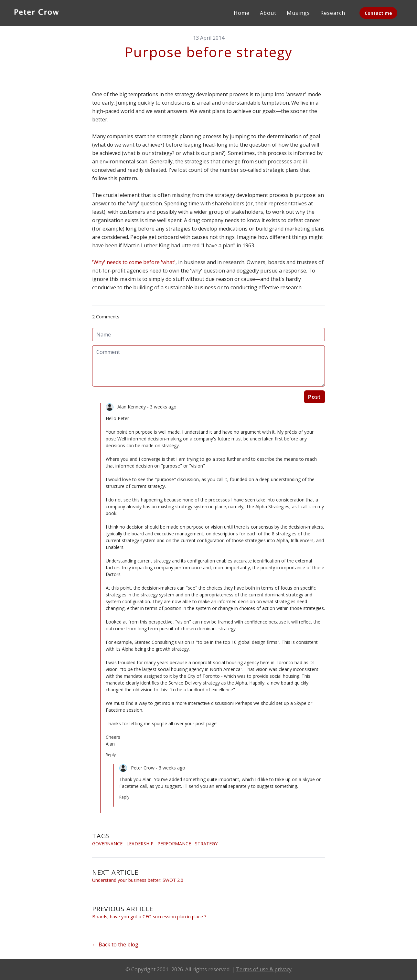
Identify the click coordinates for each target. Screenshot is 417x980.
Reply (111, 755)
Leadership (140, 844)
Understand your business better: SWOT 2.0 (138, 880)
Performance (174, 844)
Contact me (378, 13)
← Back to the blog (115, 944)
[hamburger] (71, 12)
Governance (107, 844)
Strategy (206, 844)
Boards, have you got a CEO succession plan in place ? (149, 917)
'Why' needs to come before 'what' (134, 262)
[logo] (37, 13)
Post (315, 397)
